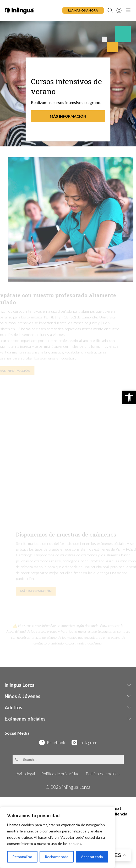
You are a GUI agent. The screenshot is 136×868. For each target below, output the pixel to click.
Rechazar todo (57, 857)
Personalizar (22, 857)
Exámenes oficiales (25, 719)
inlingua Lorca (20, 685)
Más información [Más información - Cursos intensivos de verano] (68, 116)
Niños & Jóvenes (23, 696)
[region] (58, 837)
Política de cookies (103, 773)
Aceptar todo (92, 857)
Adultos (13, 707)
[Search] (68, 760)
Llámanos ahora (83, 10)
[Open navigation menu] (128, 10)
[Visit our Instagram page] (84, 743)
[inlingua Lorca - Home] (19, 11)
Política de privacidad (60, 773)
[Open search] (110, 10)
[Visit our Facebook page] (52, 743)
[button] (129, 397)
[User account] (119, 10)
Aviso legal (26, 773)
